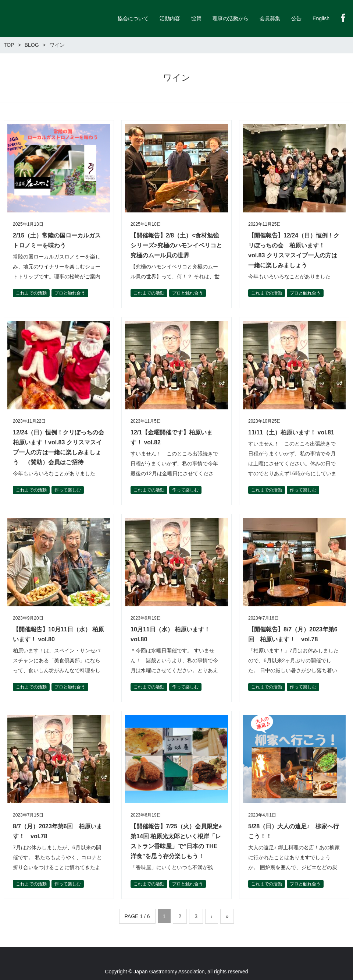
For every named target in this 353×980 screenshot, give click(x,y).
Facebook (343, 18)
